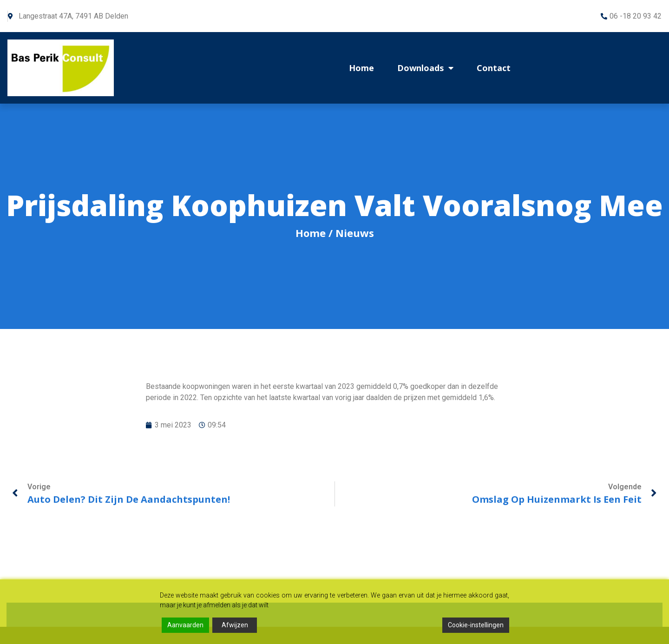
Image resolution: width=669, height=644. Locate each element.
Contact (494, 68)
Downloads (425, 68)
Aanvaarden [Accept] (185, 625)
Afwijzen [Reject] (235, 625)
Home (361, 68)
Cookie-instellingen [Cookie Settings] (476, 625)
